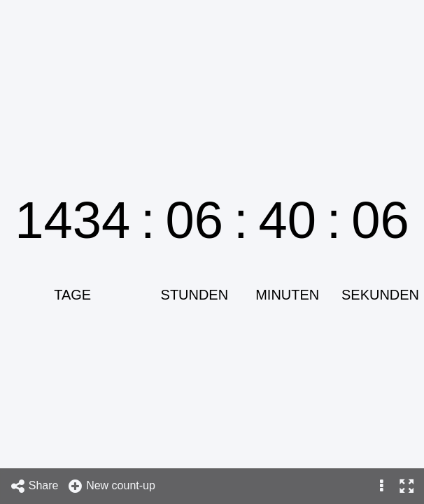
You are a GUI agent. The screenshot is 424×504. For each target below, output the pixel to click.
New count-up (111, 486)
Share (34, 486)
